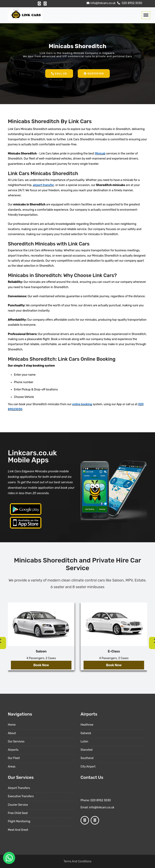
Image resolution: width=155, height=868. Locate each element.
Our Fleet (14, 758)
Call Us (59, 73)
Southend (87, 758)
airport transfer (43, 185)
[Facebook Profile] (39, 4)
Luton (84, 742)
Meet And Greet (18, 830)
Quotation (94, 73)
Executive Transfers (21, 796)
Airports (13, 750)
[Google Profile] (45, 4)
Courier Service (18, 805)
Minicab (100, 154)
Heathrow (87, 725)
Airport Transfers (19, 788)
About (12, 733)
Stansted (86, 750)
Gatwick (86, 733)
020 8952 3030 (129, 3)
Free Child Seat (18, 813)
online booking (82, 404)
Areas (12, 767)
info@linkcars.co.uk (101, 3)
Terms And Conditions (77, 861)
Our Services (16, 742)
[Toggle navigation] (146, 15)
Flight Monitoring (19, 821)
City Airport (88, 767)
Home (12, 725)
